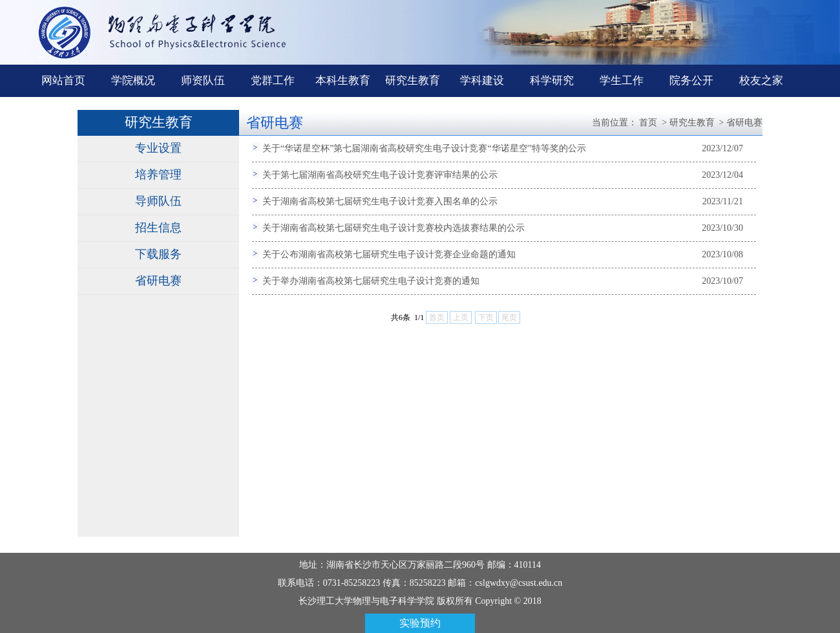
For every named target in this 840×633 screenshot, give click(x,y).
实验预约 (420, 623)
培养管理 (158, 175)
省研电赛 (158, 281)
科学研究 (552, 80)
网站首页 (63, 80)
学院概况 (133, 80)
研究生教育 (413, 80)
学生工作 (622, 80)
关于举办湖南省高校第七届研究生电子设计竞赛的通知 (371, 281)
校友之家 (761, 80)
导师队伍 (158, 201)
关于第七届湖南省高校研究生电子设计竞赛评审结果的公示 (380, 175)
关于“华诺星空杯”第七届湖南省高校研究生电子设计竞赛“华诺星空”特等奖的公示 (424, 148)
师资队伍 (203, 80)
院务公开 (691, 80)
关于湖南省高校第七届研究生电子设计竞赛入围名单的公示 (380, 201)
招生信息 (158, 228)
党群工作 (273, 80)
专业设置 (158, 148)
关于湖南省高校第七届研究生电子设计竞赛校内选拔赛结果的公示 (394, 228)
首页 (648, 123)
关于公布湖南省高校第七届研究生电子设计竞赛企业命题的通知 (389, 254)
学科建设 (482, 80)
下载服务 (158, 254)
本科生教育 (343, 80)
